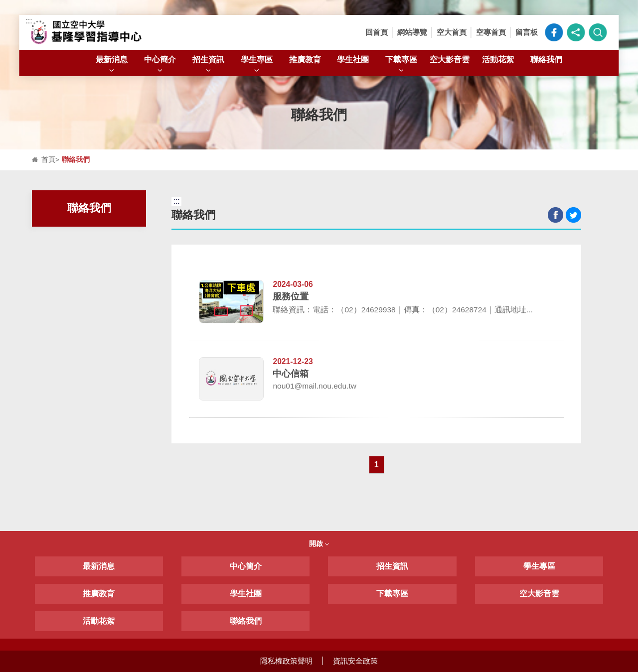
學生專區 (257, 65)
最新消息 (112, 65)
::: (29, 21)
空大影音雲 (450, 59)
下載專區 (401, 65)
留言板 (527, 32)
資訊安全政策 (355, 661)
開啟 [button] (319, 543)
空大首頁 (452, 32)
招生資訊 (208, 65)
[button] (576, 32)
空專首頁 (491, 32)
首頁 (48, 160)
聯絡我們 (546, 59)
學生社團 (353, 59)
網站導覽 (412, 32)
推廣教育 (305, 59)
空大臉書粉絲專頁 (554, 32)
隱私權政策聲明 (286, 661)
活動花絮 (498, 59)
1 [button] (377, 465)
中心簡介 (160, 65)
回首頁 (377, 32)
